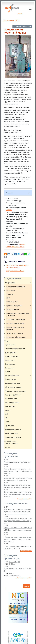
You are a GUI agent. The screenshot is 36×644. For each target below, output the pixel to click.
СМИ (6, 418)
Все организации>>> (24, 578)
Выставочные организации (15, 349)
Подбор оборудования (13, 395)
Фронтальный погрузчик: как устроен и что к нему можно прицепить (18, 479)
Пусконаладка (10, 406)
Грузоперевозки (10, 353)
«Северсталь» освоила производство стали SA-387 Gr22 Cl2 (17, 547)
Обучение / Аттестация (13, 387)
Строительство (10, 345)
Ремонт (7, 410)
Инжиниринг (9, 368)
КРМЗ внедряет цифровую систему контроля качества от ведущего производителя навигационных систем (18, 512)
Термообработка (13, 309)
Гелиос (11, 573)
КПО (18, 20)
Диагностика (9, 360)
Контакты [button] (9, 193)
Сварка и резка (12, 302)
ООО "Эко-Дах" (14, 562)
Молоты (9, 210)
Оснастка (10, 294)
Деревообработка (11, 356)
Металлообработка (12, 376)
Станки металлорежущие (16, 286)
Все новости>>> (26, 551)
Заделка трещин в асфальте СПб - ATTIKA (18, 570)
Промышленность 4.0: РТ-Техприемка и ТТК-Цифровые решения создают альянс (18, 530)
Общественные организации (15, 391)
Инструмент (11, 290)
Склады (7, 422)
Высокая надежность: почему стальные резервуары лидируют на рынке (17, 486)
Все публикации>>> (25, 499)
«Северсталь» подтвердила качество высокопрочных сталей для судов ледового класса (18, 539)
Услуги (7, 341)
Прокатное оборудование (16, 337)
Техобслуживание (11, 433)
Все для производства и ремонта (16, 328)
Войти (20, 14)
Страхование (9, 426)
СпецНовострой (15, 576)
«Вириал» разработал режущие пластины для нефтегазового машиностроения (18, 521)
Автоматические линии (15, 323)
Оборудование (8, 20)
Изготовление (10, 364)
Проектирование (11, 399)
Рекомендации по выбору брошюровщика (18, 463)
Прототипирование (12, 402)
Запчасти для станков (15, 333)
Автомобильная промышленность (11, 442)
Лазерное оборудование (16, 319)
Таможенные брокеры (13, 429)
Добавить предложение (22, 26)
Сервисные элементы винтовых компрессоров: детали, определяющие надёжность (18, 494)
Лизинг (7, 372)
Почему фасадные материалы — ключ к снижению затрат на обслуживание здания (18, 471)
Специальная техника (13, 437)
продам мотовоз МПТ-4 (15, 271)
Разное (7, 447)
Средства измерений (14, 306)
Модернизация (10, 379)
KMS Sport (12, 564)
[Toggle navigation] (30, 10)
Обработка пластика (12, 383)
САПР (7, 414)
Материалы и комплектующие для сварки (18, 314)
